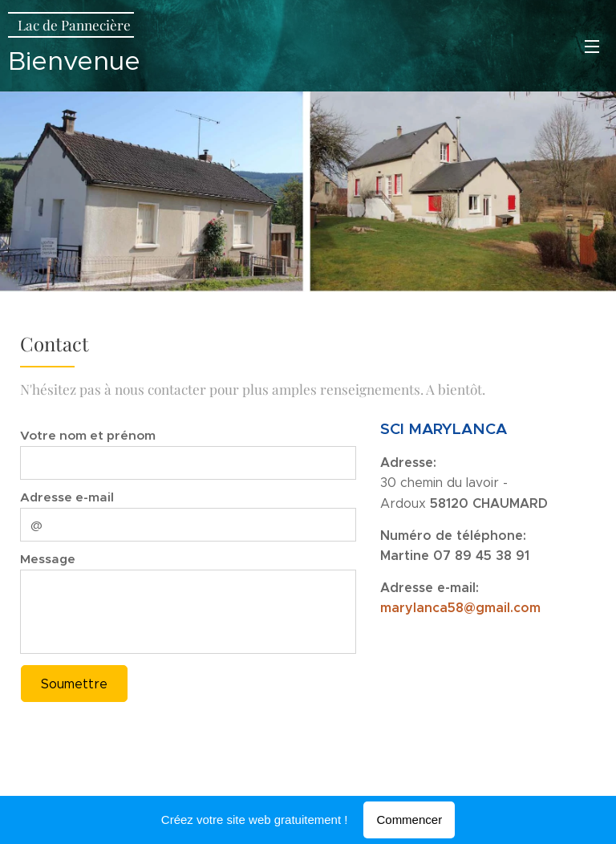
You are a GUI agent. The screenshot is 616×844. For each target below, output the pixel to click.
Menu (592, 47)
